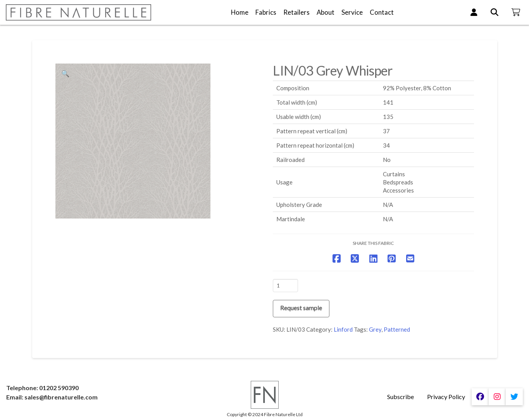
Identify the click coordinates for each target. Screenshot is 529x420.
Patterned (397, 329)
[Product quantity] (285, 286)
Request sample (301, 307)
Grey (375, 329)
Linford (343, 329)
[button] (65, 74)
